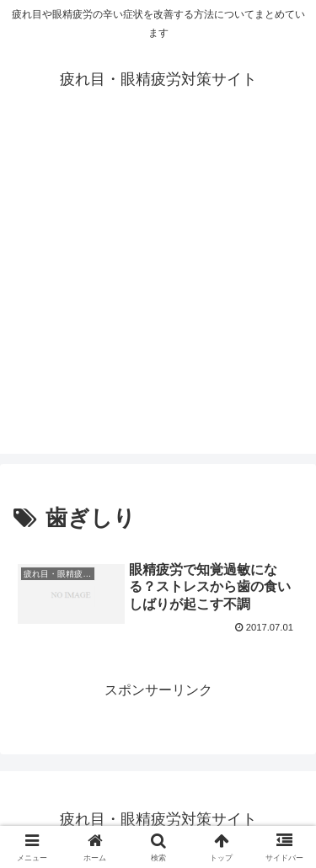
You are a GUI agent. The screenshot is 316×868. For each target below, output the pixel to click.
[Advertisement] (158, 296)
